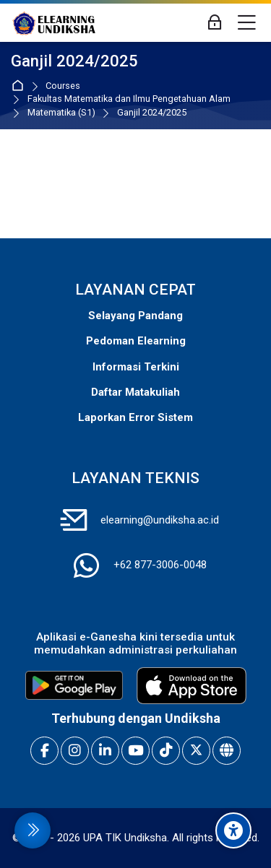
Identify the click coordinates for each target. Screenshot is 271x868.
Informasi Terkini (136, 367)
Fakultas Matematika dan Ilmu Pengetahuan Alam (129, 99)
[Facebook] (44, 751)
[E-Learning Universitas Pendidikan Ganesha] (54, 23)
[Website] (227, 751)
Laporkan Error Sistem (135, 417)
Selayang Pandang (135, 316)
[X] (196, 751)
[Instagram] (75, 751)
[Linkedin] (105, 751)
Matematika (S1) (61, 113)
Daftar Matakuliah (135, 392)
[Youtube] (135, 751)
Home (21, 86)
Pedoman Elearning (136, 341)
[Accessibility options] (233, 830)
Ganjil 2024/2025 (152, 113)
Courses (63, 86)
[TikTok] (166, 751)
